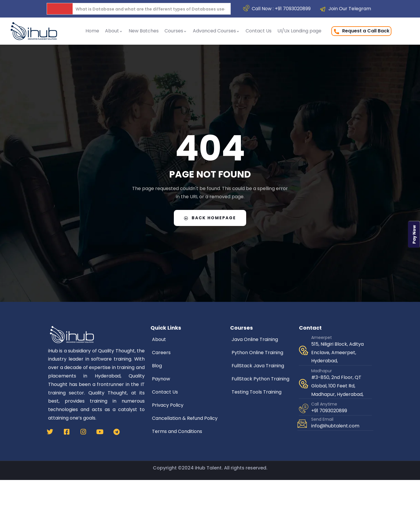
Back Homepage (210, 218)
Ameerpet (322, 337)
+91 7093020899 (329, 411)
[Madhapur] (304, 384)
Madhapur (322, 371)
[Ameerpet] (304, 350)
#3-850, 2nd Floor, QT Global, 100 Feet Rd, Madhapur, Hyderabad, (337, 386)
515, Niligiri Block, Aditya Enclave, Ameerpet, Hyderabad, (337, 353)
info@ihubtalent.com (335, 426)
